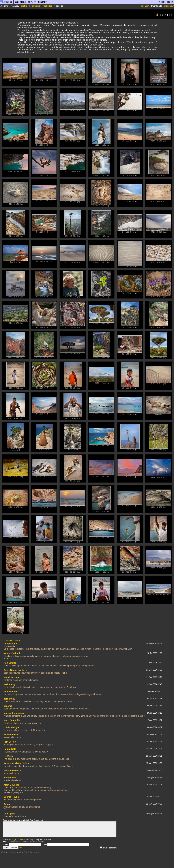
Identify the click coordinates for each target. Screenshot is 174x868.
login (14, 839)
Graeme (8, 706)
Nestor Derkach (12, 653)
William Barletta (12, 770)
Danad (7, 804)
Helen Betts (10, 749)
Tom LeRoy (10, 742)
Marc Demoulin (12, 720)
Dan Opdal (9, 814)
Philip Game (10, 644)
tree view (145, 6)
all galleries (34, 6)
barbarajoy (9, 684)
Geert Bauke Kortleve (15, 670)
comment (9, 640)
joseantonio (10, 778)
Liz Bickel (9, 756)
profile (24, 6)
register (22, 839)
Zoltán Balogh (11, 727)
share (17, 640)
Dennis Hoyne (11, 797)
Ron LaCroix (10, 663)
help (21, 847)
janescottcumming (14, 713)
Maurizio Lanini (12, 677)
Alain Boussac (11, 785)
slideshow (169, 6)
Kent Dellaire (11, 692)
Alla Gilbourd (11, 735)
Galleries (48, 6)
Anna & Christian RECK (16, 763)
